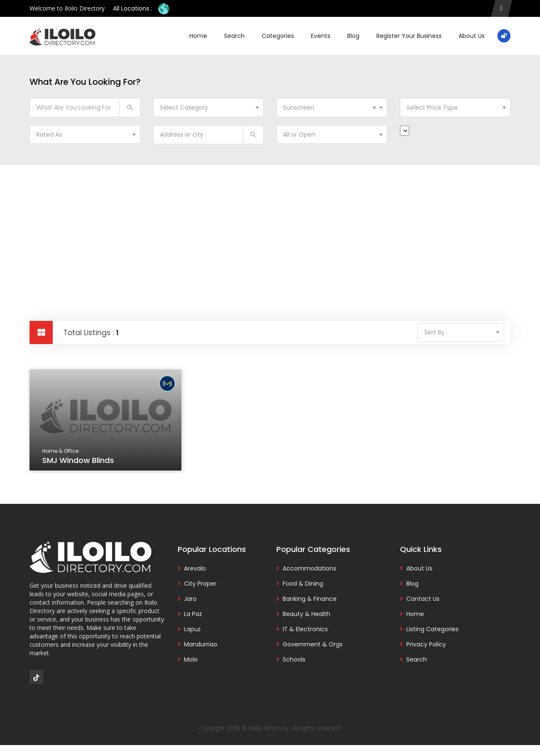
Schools (294, 659)
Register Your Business (409, 36)
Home (198, 36)
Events (321, 36)
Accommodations (309, 568)
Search (234, 36)
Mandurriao (201, 644)
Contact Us (423, 599)
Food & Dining (303, 584)
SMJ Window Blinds (79, 461)
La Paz (193, 614)
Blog (353, 36)
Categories (278, 36)
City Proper (200, 584)
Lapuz (192, 629)
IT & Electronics (305, 629)
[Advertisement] (270, 228)
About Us (472, 36)
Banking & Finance (310, 599)
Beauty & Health (306, 614)
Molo (191, 659)
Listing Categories (432, 629)
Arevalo (195, 568)
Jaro (190, 599)
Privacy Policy (426, 644)
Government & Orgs (313, 644)
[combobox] (209, 108)
